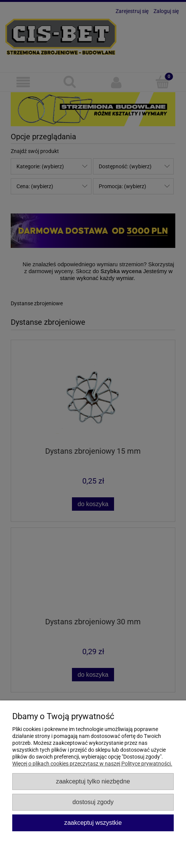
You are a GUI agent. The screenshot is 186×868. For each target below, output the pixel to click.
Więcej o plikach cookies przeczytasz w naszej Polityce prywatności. (92, 764)
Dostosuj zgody (93, 802)
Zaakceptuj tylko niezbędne (93, 781)
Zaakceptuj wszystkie (93, 822)
